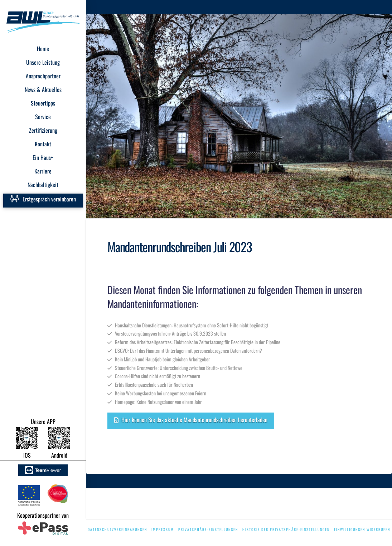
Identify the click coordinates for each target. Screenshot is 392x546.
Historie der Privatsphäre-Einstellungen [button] (286, 529)
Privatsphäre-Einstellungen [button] (208, 529)
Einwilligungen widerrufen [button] (362, 529)
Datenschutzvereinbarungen (117, 529)
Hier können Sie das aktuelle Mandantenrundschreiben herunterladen (191, 420)
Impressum (163, 529)
